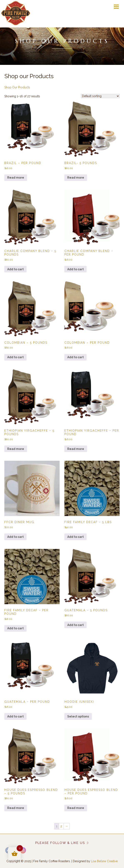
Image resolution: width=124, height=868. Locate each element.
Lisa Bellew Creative (104, 861)
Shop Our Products (17, 87)
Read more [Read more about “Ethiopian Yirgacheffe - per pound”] (76, 449)
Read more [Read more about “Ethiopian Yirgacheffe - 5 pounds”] (16, 449)
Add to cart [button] (15, 269)
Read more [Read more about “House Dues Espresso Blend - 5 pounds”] (16, 808)
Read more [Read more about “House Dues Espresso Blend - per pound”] (76, 808)
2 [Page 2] (61, 826)
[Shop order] (100, 96)
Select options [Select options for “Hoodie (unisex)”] (78, 716)
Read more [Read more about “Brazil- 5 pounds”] (76, 178)
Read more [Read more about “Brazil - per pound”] (16, 178)
